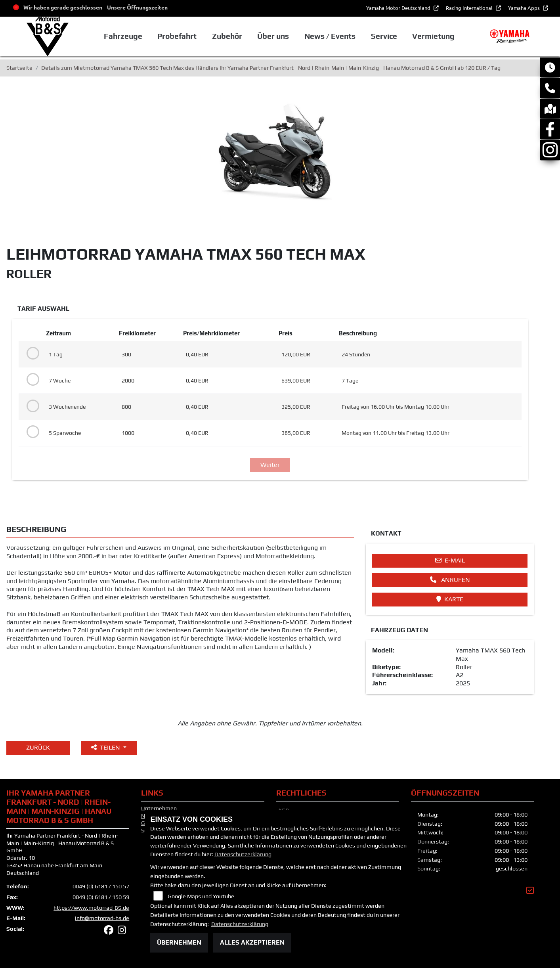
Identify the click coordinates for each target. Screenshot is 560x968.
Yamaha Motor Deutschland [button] (399, 8)
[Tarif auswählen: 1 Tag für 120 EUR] (31, 354)
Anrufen (450, 580)
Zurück (38, 747)
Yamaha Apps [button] (525, 8)
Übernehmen (179, 942)
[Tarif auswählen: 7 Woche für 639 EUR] (31, 380)
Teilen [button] (106, 747)
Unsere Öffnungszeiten (137, 7)
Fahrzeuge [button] (123, 36)
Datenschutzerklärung (243, 854)
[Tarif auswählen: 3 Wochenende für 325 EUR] (31, 406)
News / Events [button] (330, 36)
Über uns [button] (273, 36)
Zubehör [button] (227, 36)
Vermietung (433, 36)
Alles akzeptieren (252, 942)
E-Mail (450, 560)
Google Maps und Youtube (201, 896)
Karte (450, 599)
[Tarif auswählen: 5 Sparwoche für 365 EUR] (31, 432)
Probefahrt (177, 36)
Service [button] (384, 36)
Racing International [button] (470, 8)
